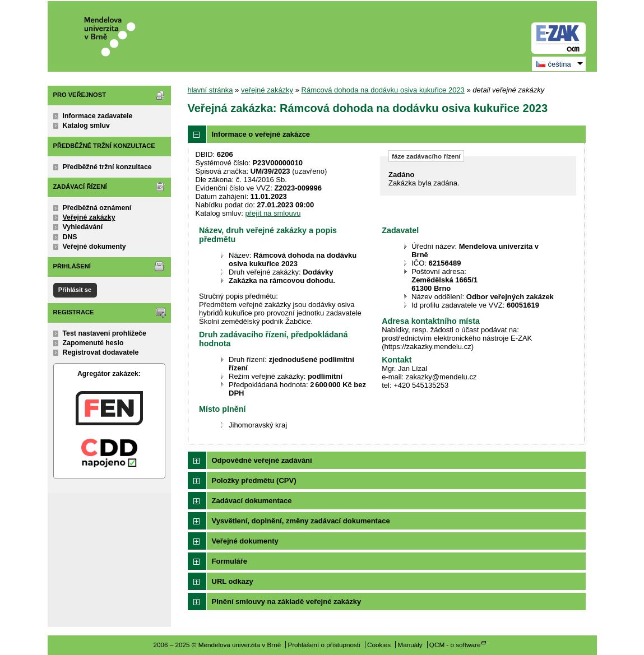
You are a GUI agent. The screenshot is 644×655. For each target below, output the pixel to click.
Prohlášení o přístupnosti (324, 645)
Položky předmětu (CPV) (254, 480)
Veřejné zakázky (89, 217)
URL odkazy (233, 581)
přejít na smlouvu (273, 213)
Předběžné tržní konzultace (107, 167)
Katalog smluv (86, 126)
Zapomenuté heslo (93, 343)
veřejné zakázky (267, 90)
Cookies (379, 645)
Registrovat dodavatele (101, 352)
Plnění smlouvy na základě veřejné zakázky (287, 601)
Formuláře (230, 561)
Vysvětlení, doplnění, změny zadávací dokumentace (301, 521)
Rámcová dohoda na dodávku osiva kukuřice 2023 (383, 90)
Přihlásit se (75, 290)
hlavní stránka (210, 90)
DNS (70, 237)
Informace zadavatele (98, 116)
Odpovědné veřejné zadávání (262, 460)
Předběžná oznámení (97, 208)
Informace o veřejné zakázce (261, 134)
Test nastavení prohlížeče (105, 333)
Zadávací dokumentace (252, 501)
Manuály (410, 645)
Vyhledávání (83, 227)
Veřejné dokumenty (94, 247)
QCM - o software (455, 645)
